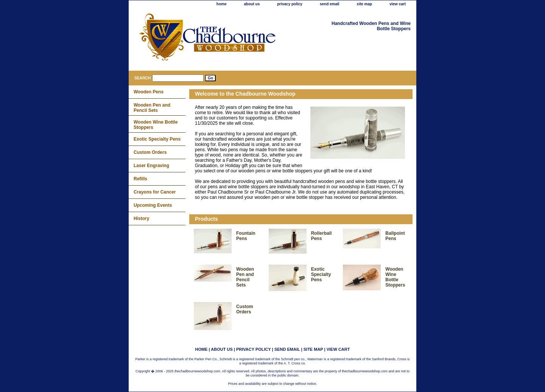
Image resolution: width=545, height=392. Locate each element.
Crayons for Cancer (155, 192)
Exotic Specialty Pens (321, 274)
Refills (140, 179)
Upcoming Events (153, 205)
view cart (398, 4)
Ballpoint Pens (395, 236)
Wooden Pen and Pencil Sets (245, 277)
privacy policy (290, 4)
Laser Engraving (151, 166)
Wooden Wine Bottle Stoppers (395, 277)
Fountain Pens (246, 236)
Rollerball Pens (322, 236)
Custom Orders (245, 309)
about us (252, 4)
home (222, 4)
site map (365, 4)
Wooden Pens (149, 92)
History (141, 218)
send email (330, 4)
